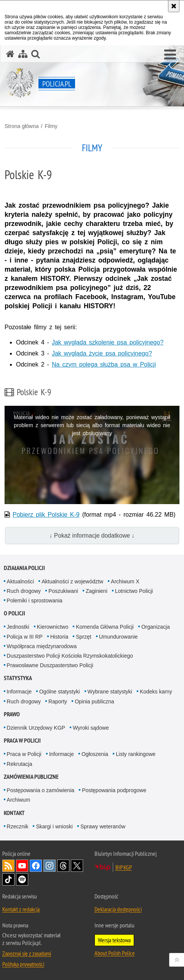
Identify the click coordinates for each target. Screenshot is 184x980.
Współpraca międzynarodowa (42, 646)
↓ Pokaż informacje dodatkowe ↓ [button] (92, 536)
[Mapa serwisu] (23, 54)
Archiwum (18, 800)
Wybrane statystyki (110, 692)
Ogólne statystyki (60, 692)
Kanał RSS (8, 866)
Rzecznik (18, 826)
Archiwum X (125, 581)
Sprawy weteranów (103, 826)
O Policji (14, 613)
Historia (59, 637)
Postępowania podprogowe (114, 790)
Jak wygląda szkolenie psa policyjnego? (108, 342)
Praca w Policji (22, 741)
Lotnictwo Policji (134, 591)
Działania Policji (24, 568)
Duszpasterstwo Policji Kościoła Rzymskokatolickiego (70, 656)
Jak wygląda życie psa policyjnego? (102, 353)
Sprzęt (83, 637)
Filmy (51, 126)
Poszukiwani (63, 591)
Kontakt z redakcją (21, 909)
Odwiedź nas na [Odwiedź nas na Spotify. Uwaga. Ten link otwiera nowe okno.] (22, 879)
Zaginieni (97, 591)
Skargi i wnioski (54, 826)
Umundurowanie (118, 637)
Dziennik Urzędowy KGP (36, 728)
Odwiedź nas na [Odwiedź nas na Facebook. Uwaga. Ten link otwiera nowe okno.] (36, 866)
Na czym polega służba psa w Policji (104, 364)
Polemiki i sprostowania (35, 600)
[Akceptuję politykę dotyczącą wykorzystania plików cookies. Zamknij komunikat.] (174, 6)
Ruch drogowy (24, 591)
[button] (170, 55)
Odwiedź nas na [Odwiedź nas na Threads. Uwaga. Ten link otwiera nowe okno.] (63, 866)
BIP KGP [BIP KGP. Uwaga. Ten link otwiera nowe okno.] (124, 867)
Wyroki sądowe (91, 728)
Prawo (12, 714)
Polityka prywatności (23, 964)
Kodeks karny (156, 692)
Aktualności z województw (72, 581)
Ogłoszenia (95, 754)
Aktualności (21, 581)
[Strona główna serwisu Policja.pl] (10, 54)
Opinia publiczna (94, 701)
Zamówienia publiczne (31, 777)
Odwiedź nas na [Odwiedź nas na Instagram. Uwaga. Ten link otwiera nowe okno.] (50, 866)
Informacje (19, 692)
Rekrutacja (20, 764)
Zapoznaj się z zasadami (27, 953)
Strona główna (22, 126)
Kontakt (14, 813)
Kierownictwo (53, 627)
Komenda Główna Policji (105, 627)
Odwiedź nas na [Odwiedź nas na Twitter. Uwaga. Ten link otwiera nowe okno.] (77, 866)
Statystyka (18, 678)
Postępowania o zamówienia (41, 790)
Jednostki (18, 627)
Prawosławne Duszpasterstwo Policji (50, 665)
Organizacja (156, 627)
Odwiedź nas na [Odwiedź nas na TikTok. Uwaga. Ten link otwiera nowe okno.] (8, 879)
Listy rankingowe (136, 754)
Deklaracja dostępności (118, 909)
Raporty (58, 701)
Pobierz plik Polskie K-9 (46, 515)
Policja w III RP (25, 637)
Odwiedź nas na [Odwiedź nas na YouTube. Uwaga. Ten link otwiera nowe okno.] (22, 866)
